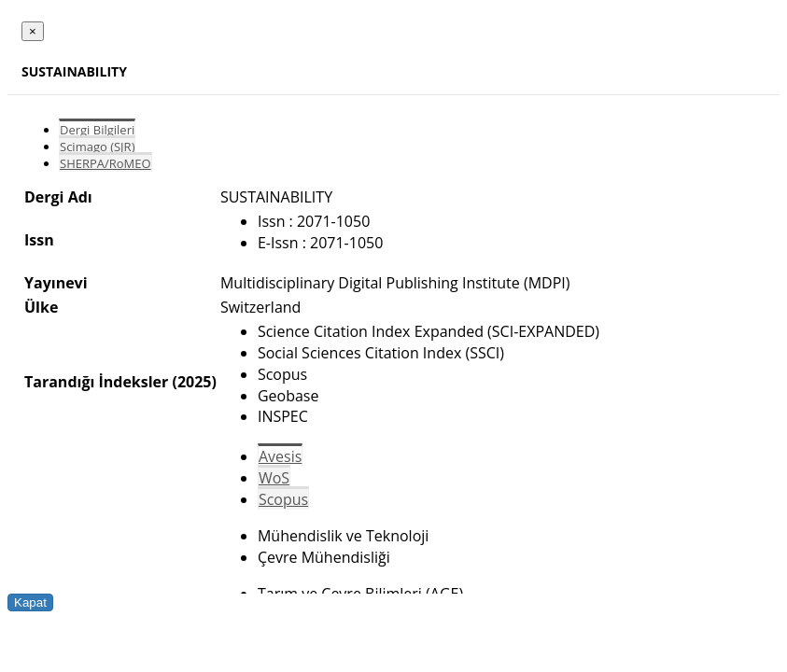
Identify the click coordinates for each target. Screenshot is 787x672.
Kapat (30, 602)
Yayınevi (56, 283)
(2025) (194, 382)
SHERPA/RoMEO (105, 163)
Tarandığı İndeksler (96, 382)
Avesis (280, 456)
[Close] (33, 31)
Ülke (41, 307)
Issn (39, 240)
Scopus (283, 499)
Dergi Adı (58, 197)
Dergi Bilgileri (97, 130)
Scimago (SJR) (97, 147)
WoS (274, 478)
